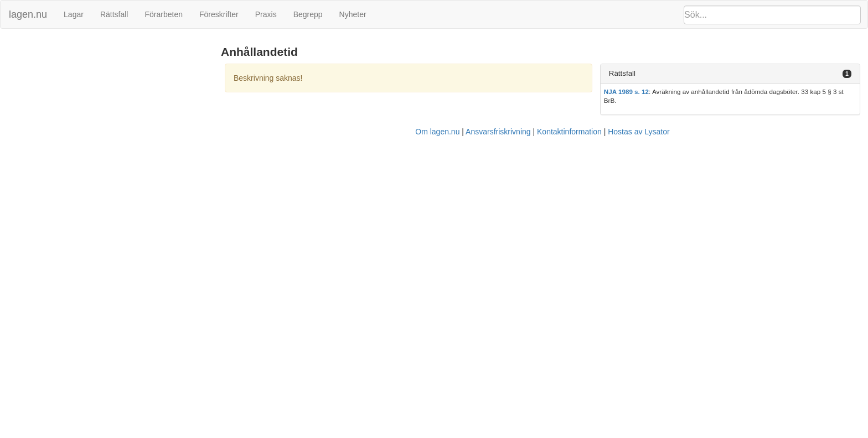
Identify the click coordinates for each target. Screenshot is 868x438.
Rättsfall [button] (622, 73)
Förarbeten (163, 14)
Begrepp (308, 14)
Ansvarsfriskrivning (498, 132)
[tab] (730, 74)
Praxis (266, 14)
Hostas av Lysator (639, 132)
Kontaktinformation (569, 132)
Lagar (74, 14)
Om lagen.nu (437, 132)
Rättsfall (114, 14)
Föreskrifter (219, 14)
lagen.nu (28, 14)
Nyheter (353, 14)
